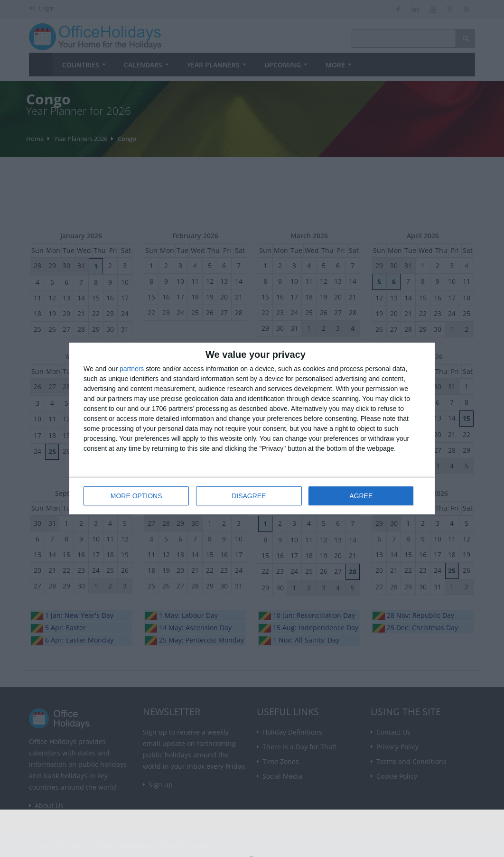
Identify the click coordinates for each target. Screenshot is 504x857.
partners (132, 369)
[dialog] (252, 429)
